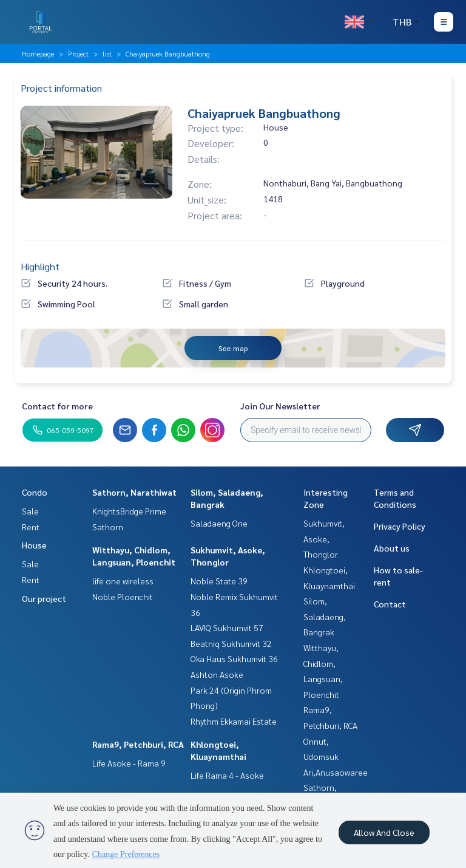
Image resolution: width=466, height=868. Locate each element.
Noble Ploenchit (123, 596)
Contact (390, 604)
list (107, 53)
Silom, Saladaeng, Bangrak (325, 616)
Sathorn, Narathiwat (134, 492)
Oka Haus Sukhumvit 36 (234, 658)
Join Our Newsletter (280, 406)
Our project (44, 598)
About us (392, 548)
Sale (30, 511)
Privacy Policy (400, 526)
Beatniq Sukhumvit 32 (231, 643)
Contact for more (57, 406)
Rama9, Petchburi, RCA (138, 744)
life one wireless (123, 581)
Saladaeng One (219, 523)
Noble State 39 (219, 581)
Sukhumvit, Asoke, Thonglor (324, 538)
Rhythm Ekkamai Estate (234, 721)
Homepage (38, 53)
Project (78, 53)
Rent (31, 527)
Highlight (40, 266)
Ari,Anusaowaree (336, 772)
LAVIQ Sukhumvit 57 (227, 627)
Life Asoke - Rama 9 (129, 763)
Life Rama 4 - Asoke (227, 775)
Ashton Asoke (217, 674)
